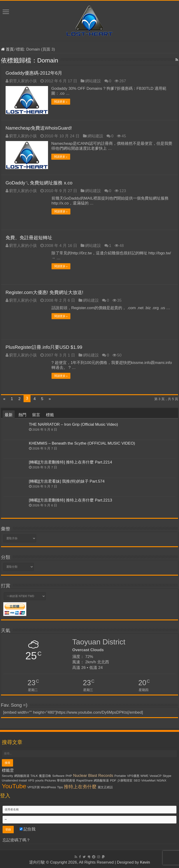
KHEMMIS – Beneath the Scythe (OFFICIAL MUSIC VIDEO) (82, 443)
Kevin (145, 862)
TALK (34, 776)
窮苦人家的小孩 (23, 81)
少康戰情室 (125, 780)
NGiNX (161, 780)
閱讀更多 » (61, 102)
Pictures (50, 780)
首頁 (7, 49)
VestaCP (155, 776)
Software (58, 776)
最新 (9, 415)
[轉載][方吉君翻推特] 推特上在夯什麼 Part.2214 (71, 462)
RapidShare (84, 780)
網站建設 (93, 81)
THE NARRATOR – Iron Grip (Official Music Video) (73, 424)
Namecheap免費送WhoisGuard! (39, 128)
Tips (60, 787)
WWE (145, 776)
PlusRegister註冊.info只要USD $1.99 (44, 347)
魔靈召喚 (45, 776)
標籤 (50, 415)
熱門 (22, 415)
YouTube (14, 786)
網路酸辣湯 (101, 780)
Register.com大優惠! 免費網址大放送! (44, 292)
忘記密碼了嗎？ (16, 840)
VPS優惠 (133, 776)
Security (7, 776)
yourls (39, 780)
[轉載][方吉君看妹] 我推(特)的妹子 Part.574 (67, 481)
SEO (137, 780)
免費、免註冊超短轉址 (29, 237)
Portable (120, 776)
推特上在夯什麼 (80, 786)
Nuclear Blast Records (93, 775)
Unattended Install (14, 780)
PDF (113, 780)
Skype (167, 776)
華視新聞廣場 (66, 780)
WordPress (48, 787)
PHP (69, 776)
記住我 (28, 829)
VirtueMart (148, 780)
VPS (31, 780)
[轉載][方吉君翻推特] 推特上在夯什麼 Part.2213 (71, 500)
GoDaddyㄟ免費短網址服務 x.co (39, 183)
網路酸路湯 (22, 776)
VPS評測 (33, 787)
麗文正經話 (105, 787)
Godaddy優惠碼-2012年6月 (34, 73)
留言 (36, 415)
